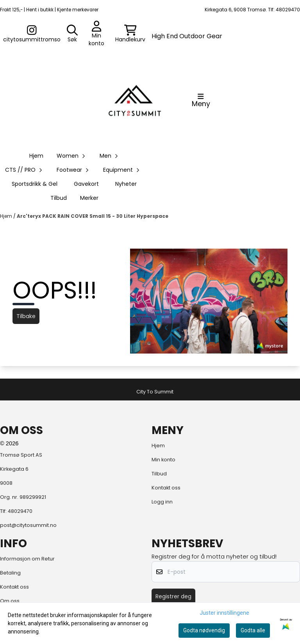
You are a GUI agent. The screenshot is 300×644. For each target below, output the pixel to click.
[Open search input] (72, 34)
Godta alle (253, 630)
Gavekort (86, 184)
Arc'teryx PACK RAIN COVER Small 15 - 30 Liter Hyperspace (93, 216)
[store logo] (135, 100)
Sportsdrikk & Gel (35, 184)
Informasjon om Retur (27, 559)
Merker (89, 198)
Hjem (7, 216)
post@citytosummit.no (28, 525)
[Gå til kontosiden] (32, 34)
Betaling (10, 573)
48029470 (20, 511)
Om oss (10, 601)
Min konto (163, 460)
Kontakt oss (166, 488)
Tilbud (59, 198)
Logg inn (162, 502)
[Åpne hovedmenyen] (201, 100)
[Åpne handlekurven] (130, 34)
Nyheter (126, 184)
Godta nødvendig (204, 630)
